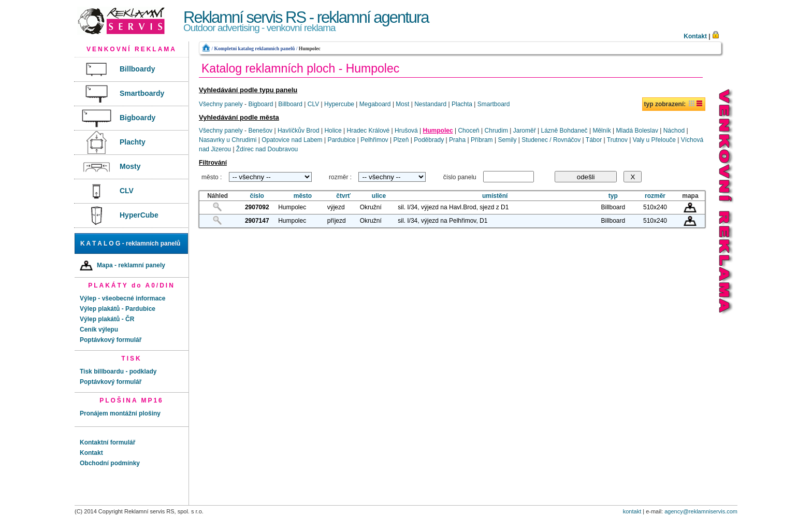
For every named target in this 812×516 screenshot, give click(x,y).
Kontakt (695, 36)
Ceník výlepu (99, 329)
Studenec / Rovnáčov (551, 140)
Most (402, 104)
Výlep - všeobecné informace (122, 298)
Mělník (601, 131)
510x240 (655, 207)
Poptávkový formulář (111, 340)
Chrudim (496, 131)
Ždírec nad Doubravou (267, 149)
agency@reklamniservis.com (701, 511)
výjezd (336, 207)
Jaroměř (525, 131)
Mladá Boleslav (637, 131)
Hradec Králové (368, 131)
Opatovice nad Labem (292, 140)
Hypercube (339, 104)
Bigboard (260, 104)
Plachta (462, 104)
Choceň (468, 131)
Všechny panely (221, 104)
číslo (257, 196)
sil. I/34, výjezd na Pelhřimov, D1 (443, 221)
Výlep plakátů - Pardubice (118, 309)
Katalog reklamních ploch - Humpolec (300, 68)
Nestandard (430, 104)
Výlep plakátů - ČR (107, 319)
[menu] (132, 143)
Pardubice (341, 140)
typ (613, 196)
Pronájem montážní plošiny (120, 413)
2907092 (257, 207)
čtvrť (343, 196)
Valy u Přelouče (654, 140)
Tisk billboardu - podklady (118, 371)
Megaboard (375, 104)
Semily (507, 140)
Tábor (594, 140)
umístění (495, 196)
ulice (379, 196)
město (303, 196)
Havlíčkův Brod (299, 131)
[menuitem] (131, 70)
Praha (457, 140)
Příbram (482, 140)
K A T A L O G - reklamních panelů (130, 243)
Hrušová (406, 131)
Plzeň (401, 140)
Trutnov (617, 140)
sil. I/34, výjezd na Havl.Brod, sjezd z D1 (453, 207)
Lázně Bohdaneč (564, 131)
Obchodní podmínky (110, 463)
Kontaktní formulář (107, 442)
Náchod (674, 131)
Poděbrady (429, 140)
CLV (313, 104)
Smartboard (494, 104)
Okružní (371, 207)
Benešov (260, 131)
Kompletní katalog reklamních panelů (254, 48)
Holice (333, 131)
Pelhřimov (374, 140)
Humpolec (310, 48)
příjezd (337, 221)
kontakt (632, 511)
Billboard (290, 104)
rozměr (655, 196)
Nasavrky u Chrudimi (228, 140)
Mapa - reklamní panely (122, 266)
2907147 (257, 221)
